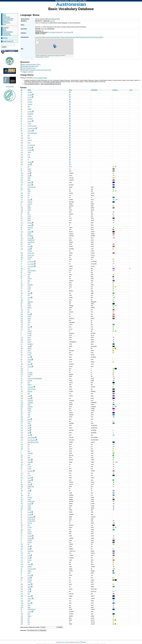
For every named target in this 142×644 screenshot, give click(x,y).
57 (22, 104)
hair (29, 347)
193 (22, 371)
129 (22, 405)
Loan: (131, 90)
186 (22, 618)
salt (29, 136)
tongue (30, 571)
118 (22, 340)
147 (22, 218)
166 (22, 253)
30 (22, 411)
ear (29, 283)
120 (22, 530)
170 (22, 182)
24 (22, 351)
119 (22, 285)
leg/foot (30, 385)
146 (22, 193)
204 (22, 293)
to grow (30, 121)
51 (22, 488)
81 (22, 482)
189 (22, 603)
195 (22, 421)
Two (29, 578)
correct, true (31, 253)
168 (22, 269)
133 (22, 444)
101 (22, 321)
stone (29, 530)
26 (22, 346)
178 (22, 155)
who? (29, 603)
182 (22, 369)
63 (22, 171)
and (29, 189)
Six (29, 491)
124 (22, 473)
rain (29, 444)
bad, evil (30, 202)
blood (29, 220)
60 (22, 304)
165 (22, 202)
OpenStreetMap (39, 57)
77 (22, 471)
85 (22, 119)
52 (22, 523)
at (28, 197)
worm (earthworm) (33, 133)
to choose (30, 119)
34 (22, 259)
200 (22, 327)
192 (22, 189)
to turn (29, 575)
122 (22, 587)
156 (22, 558)
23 (22, 220)
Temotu (92, 37)
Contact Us (6, 21)
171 (22, 148)
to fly (29, 321)
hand (29, 191)
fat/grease (30, 302)
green (29, 342)
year (29, 614)
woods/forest (31, 240)
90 (22, 272)
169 (22, 614)
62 (22, 551)
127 (22, 240)
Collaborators (6, 17)
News (4, 24)
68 (22, 109)
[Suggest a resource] (28, 72)
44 (22, 353)
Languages (6, 28)
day (29, 269)
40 (22, 279)
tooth (29, 573)
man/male (30, 401)
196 (22, 257)
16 (22, 344)
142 (22, 355)
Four (29, 327)
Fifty (29, 165)
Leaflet (37, 55)
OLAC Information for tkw (29, 68)
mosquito (30, 407)
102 (22, 447)
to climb (30, 150)
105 (22, 544)
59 (22, 409)
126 (22, 138)
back (29, 200)
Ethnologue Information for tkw (30, 66)
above (29, 152)
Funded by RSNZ (10, 87)
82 (22, 227)
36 (22, 510)
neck (29, 415)
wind (29, 605)
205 (22, 419)
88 (22, 517)
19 (22, 92)
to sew (29, 480)
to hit (29, 357)
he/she (30, 349)
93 (22, 128)
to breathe (30, 236)
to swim (30, 204)
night (29, 178)
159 (22, 143)
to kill (29, 376)
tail (29, 544)
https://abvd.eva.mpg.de (62, 1)
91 (22, 123)
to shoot (30, 112)
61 (22, 362)
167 (22, 178)
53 (22, 442)
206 (22, 546)
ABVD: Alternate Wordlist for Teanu (31, 64)
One (29, 435)
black (29, 218)
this (29, 562)
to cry (29, 259)
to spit (29, 510)
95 (22, 298)
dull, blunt (30, 227)
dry (29, 173)
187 (22, 553)
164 (22, 337)
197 (22, 435)
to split (29, 512)
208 (22, 164)
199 (22, 564)
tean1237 (53, 21)
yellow (29, 616)
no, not (30, 421)
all (28, 160)
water (29, 587)
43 (22, 283)
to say (29, 467)
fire (29, 310)
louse (29, 398)
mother (30, 409)
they (29, 553)
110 (22, 508)
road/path (30, 453)
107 (22, 133)
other (29, 157)
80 (22, 512)
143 (22, 310)
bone (29, 229)
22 (22, 306)
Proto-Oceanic (68, 32)
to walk (30, 331)
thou (29, 622)
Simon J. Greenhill (65, 642)
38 (22, 95)
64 (22, 467)
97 (22, 214)
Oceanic (88, 37)
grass (29, 340)
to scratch (30, 471)
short (29, 485)
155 (22, 396)
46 (22, 475)
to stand (30, 523)
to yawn (30, 99)
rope (29, 457)
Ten (29, 547)
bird (29, 214)
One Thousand (32, 440)
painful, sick (31, 487)
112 (22, 460)
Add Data (5, 38)
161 (22, 145)
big (29, 212)
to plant (30, 116)
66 (22, 569)
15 (22, 229)
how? (29, 364)
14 (22, 206)
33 (22, 380)
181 (22, 598)
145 (22, 504)
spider (29, 508)
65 (22, 457)
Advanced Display (8, 32)
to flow (29, 316)
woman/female (32, 609)
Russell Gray (78, 642)
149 (22, 449)
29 (22, 501)
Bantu (84, 1)
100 (22, 607)
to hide (30, 148)
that (29, 155)
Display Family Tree (8, 41)
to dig (29, 272)
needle (30, 109)
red (29, 449)
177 (22, 562)
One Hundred (31, 438)
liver (29, 394)
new (29, 417)
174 (22, 372)
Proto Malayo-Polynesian (55, 32)
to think (30, 560)
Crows (80, 1)
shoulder (30, 92)
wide (29, 143)
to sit (29, 488)
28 (22, 236)
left (29, 167)
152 (22, 499)
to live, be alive (32, 187)
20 (22, 378)
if (28, 371)
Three (29, 564)
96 (22, 277)
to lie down (31, 387)
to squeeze (31, 517)
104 (22, 302)
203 (22, 478)
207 (22, 162)
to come (30, 251)
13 (22, 200)
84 (22, 116)
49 (22, 387)
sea (29, 473)
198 (22, 578)
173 (22, 197)
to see (29, 475)
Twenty (30, 162)
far (28, 300)
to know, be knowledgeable (35, 378)
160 (22, 487)
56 (22, 244)
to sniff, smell (31, 501)
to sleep (30, 497)
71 (22, 519)
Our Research (6, 23)
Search (5, 31)
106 (22, 506)
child (29, 244)
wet (29, 594)
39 (22, 97)
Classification (6, 33)
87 (22, 536)
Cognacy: (115, 90)
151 (22, 342)
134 (22, 567)
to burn (30, 238)
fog (29, 325)
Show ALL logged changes (40, 78)
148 (22, 601)
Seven (29, 478)
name (29, 171)
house (29, 362)
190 (22, 157)
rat (28, 447)
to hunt (30, 367)
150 (22, 616)
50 (22, 102)
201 (22, 314)
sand (29, 464)
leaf (29, 383)
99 (22, 308)
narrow (30, 140)
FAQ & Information (8, 20)
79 (22, 114)
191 (22, 160)
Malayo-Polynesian (47, 37)
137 (22, 223)
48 (22, 497)
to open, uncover (32, 126)
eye (29, 295)
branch (30, 232)
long (29, 396)
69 (22, 367)
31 (22, 573)
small (29, 499)
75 (22, 271)
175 (22, 152)
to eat (29, 287)
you (29, 618)
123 (22, 316)
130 (22, 525)
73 (22, 527)
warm (29, 584)
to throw (30, 131)
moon (29, 405)
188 (22, 596)
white (29, 601)
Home (4, 14)
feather (30, 308)
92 (22, 126)
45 (22, 295)
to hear (30, 353)
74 (22, 376)
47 (22, 99)
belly (29, 206)
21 (22, 560)
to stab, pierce (31, 519)
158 (22, 140)
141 (22, 594)
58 (22, 107)
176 (22, 208)
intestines (30, 344)
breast (29, 169)
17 (22, 394)
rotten (29, 460)
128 (22, 495)
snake (29, 506)
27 (22, 423)
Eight (29, 293)
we (29, 589)
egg (29, 291)
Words (4, 29)
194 (22, 364)
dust (29, 281)
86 (22, 121)
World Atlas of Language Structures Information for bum (37, 70)
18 (22, 169)
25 (22, 415)
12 (22, 493)
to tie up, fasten (32, 569)
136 (22, 605)
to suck (30, 532)
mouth (29, 411)
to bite (29, 216)
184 (22, 349)
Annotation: (94, 90)
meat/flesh (30, 403)
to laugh (30, 380)
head (29, 351)
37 (22, 287)
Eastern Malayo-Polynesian (78, 37)
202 (22, 491)
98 (22, 291)
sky (29, 495)
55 (22, 609)
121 (22, 464)
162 (22, 425)
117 (22, 329)
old (29, 426)
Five (29, 314)
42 (22, 532)
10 (22, 275)
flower (29, 318)
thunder (30, 567)
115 (22, 455)
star (29, 525)
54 (22, 401)
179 (22, 413)
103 (22, 403)
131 (22, 246)
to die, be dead (32, 271)
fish (29, 312)
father (29, 304)
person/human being (33, 442)
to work (30, 612)
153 (22, 212)
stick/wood (31, 114)
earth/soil (30, 285)
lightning (30, 391)
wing (29, 607)
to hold (30, 360)
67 (22, 480)
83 (22, 612)
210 (22, 440)
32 (22, 571)
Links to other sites (8, 19)
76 (22, 187)
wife (29, 107)
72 (22, 357)
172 (22, 150)
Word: (29, 90)
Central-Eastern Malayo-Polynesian (62, 37)
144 (22, 238)
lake (29, 138)
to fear (29, 306)
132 (22, 325)
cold (29, 249)
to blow (30, 223)
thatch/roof (31, 551)
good (29, 337)
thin (29, 558)
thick (29, 556)
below (29, 208)
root (29, 455)
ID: (22, 90)
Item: (70, 90)
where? (30, 599)
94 (22, 131)
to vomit (30, 580)
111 (22, 312)
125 (22, 136)
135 (22, 391)
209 (22, 437)
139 (22, 249)
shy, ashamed (31, 145)
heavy (29, 355)
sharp (29, 482)
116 (22, 318)
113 (22, 232)
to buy (29, 123)
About (4, 16)
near (29, 413)
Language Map (7, 35)
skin (29, 493)
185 (22, 589)
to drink (30, 279)
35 (22, 580)
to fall (29, 298)
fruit (29, 329)
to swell (30, 536)
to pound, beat (32, 128)
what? (29, 596)
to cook (30, 97)
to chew (30, 95)
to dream (30, 102)
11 (22, 281)
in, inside (30, 372)
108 (22, 398)
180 (22, 300)
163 (22, 417)
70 (22, 111)
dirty (29, 275)
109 (22, 407)
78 (22, 261)
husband (30, 104)
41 (22, 216)
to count (30, 257)
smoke (29, 504)
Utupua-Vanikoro (99, 37)
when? (29, 183)
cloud (29, 247)
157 (22, 555)
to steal (30, 527)
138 (22, 584)
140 (22, 173)
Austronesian (73, 1)
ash (29, 193)
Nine (29, 419)
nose (29, 423)
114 (22, 383)
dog (29, 277)
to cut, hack (31, 262)
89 (22, 359)
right (29, 451)
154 (22, 484)
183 (22, 622)
